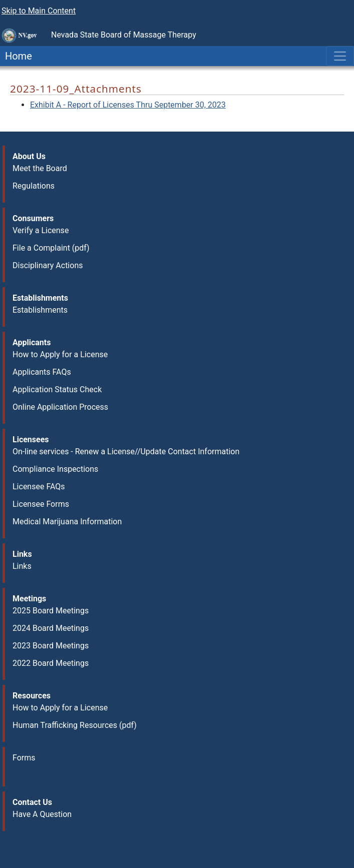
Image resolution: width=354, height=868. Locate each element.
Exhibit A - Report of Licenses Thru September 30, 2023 (128, 105)
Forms (24, 758)
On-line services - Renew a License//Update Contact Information (126, 452)
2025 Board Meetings (51, 611)
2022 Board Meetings (51, 663)
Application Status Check (57, 389)
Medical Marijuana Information (67, 522)
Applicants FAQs (42, 372)
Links (22, 566)
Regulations (34, 186)
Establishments (40, 310)
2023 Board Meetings (51, 646)
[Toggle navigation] (340, 56)
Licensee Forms (41, 504)
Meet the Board (40, 168)
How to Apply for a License (60, 354)
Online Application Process (60, 407)
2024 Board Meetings (51, 628)
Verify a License (41, 230)
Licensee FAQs (39, 487)
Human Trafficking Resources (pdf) (75, 725)
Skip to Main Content (39, 11)
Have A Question (42, 814)
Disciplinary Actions (48, 265)
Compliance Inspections (55, 469)
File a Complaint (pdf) (51, 248)
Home (16, 56)
